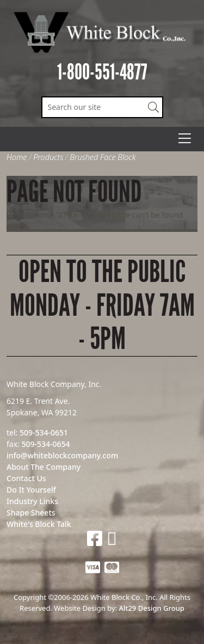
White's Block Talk (39, 524)
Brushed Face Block (103, 157)
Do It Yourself (31, 490)
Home (17, 157)
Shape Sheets (31, 513)
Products (48, 157)
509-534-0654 (45, 444)
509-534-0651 (44, 433)
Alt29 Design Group (151, 608)
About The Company (44, 467)
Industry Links (32, 501)
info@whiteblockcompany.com (62, 455)
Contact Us (26, 478)
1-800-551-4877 (102, 72)
